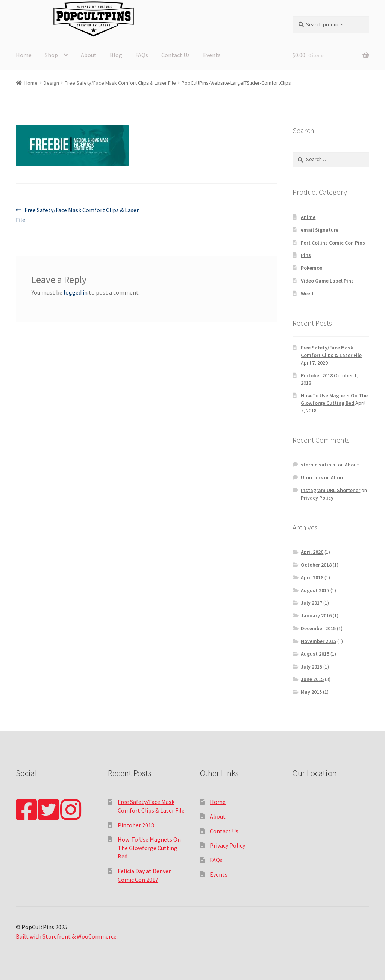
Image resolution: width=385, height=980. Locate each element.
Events (212, 55)
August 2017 (315, 590)
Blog (116, 55)
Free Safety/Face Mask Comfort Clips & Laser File (120, 83)
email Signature (320, 230)
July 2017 (311, 603)
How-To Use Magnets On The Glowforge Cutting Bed (334, 399)
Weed (307, 293)
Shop (51, 55)
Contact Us (176, 55)
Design (51, 83)
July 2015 (311, 667)
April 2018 (312, 577)
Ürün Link (312, 477)
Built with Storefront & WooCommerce (66, 936)
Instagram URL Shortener (330, 490)
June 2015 (312, 679)
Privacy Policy (317, 498)
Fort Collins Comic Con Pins (333, 243)
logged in (76, 292)
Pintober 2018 (317, 375)
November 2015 (318, 641)
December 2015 (318, 628)
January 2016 (316, 615)
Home (24, 55)
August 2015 (315, 654)
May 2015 (311, 692)
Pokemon (312, 268)
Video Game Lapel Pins (327, 281)
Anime (308, 217)
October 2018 (316, 565)
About (89, 55)
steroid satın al (319, 465)
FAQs (142, 55)
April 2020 (312, 552)
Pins (306, 255)
